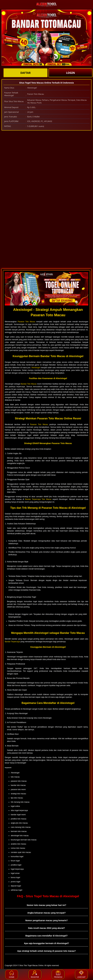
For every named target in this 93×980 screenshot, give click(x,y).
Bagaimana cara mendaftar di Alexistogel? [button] (46, 936)
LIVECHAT (81, 974)
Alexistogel (36, 368)
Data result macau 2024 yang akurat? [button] (47, 928)
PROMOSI (58, 974)
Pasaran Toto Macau (26, 322)
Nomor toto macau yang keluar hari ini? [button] (46, 905)
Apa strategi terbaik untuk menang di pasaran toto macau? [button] (46, 951)
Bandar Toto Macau (29, 384)
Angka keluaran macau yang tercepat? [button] (46, 913)
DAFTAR (25, 73)
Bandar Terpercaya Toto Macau (38, 499)
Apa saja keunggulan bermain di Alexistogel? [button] (46, 943)
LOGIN (70, 73)
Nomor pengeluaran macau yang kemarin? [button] (46, 920)
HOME (12, 974)
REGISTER (35, 974)
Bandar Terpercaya (12, 642)
